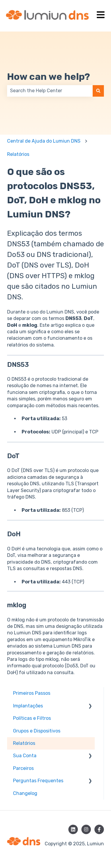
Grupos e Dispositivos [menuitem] (37, 731)
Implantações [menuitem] (28, 706)
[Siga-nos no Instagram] (86, 829)
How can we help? (49, 77)
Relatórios (18, 154)
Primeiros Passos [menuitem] (32, 693)
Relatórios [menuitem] (24, 743)
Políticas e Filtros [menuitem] (32, 718)
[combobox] (50, 91)
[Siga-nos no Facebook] (99, 829)
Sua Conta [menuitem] (25, 756)
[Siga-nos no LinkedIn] (73, 829)
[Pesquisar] (98, 91)
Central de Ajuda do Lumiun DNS (44, 141)
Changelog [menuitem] (25, 793)
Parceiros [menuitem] (23, 768)
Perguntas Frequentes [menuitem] (38, 781)
